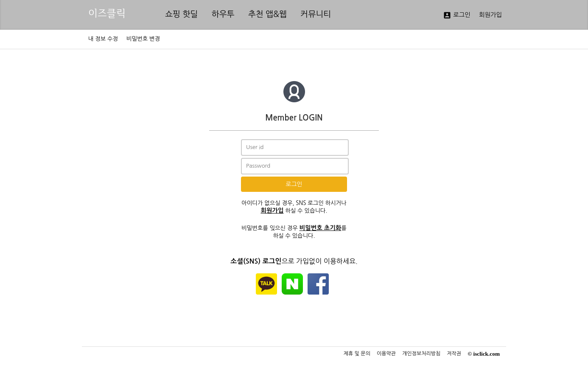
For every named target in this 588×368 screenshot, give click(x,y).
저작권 (454, 354)
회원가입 (490, 15)
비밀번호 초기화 (321, 228)
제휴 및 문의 (357, 354)
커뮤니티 (316, 14)
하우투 (223, 14)
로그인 (457, 15)
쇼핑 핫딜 (182, 14)
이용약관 (386, 354)
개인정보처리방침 (421, 354)
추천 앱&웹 (267, 14)
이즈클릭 (107, 13)
